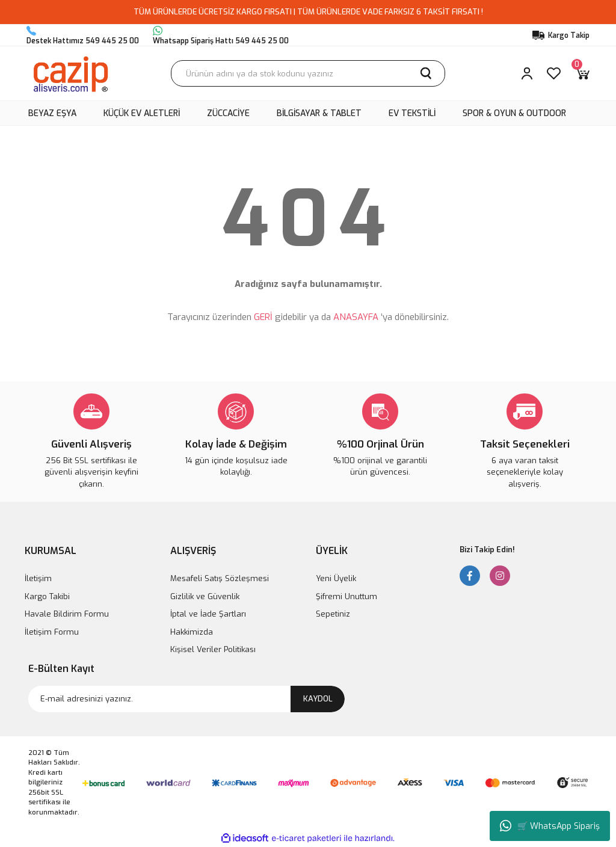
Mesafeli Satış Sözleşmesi (220, 578)
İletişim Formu (52, 632)
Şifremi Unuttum (346, 596)
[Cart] (582, 73)
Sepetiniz (333, 614)
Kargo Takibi (47, 596)
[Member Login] (527, 73)
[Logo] (70, 73)
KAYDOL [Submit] (318, 699)
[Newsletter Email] (186, 699)
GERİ (263, 317)
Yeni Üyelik (336, 578)
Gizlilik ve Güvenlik (205, 596)
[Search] (308, 73)
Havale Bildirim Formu (67, 614)
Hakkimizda (192, 632)
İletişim (38, 578)
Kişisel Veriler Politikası (213, 649)
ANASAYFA (356, 317)
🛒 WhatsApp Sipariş (550, 826)
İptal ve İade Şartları (208, 614)
